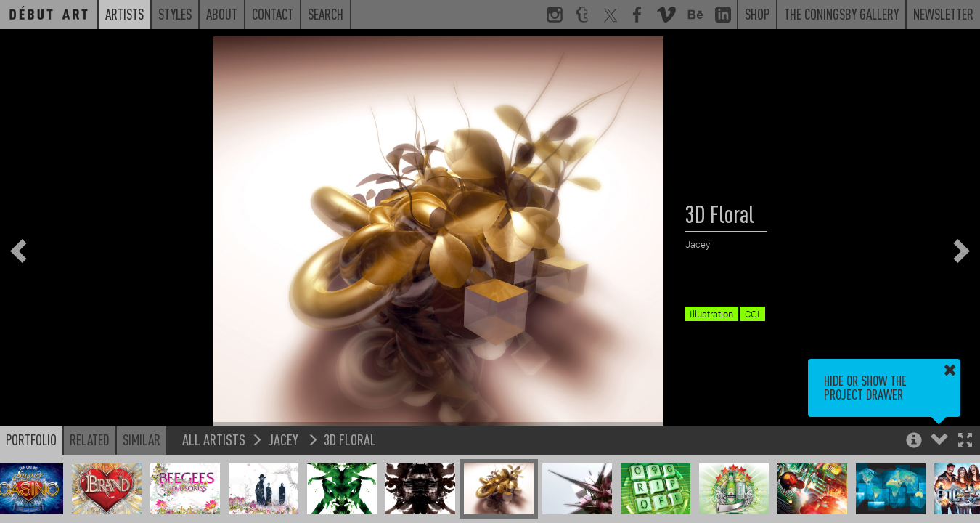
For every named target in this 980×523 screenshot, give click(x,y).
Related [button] (90, 439)
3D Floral (350, 439)
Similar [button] (142, 439)
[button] (965, 441)
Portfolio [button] (31, 439)
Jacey (285, 439)
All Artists (214, 439)
